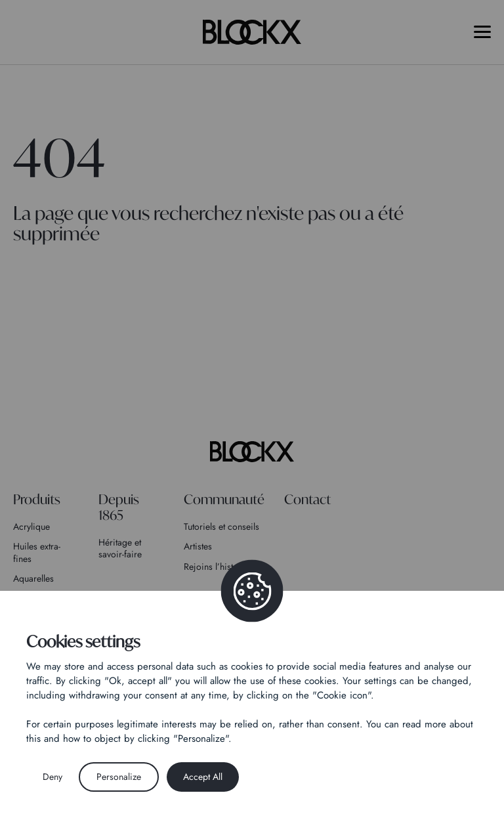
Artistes (198, 546)
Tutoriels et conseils (221, 527)
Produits (37, 499)
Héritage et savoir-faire (120, 548)
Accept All (203, 777)
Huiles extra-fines (37, 552)
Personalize (119, 777)
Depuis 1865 (119, 507)
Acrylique (31, 527)
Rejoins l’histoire (216, 567)
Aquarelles (33, 578)
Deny (52, 777)
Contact (307, 499)
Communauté (224, 499)
